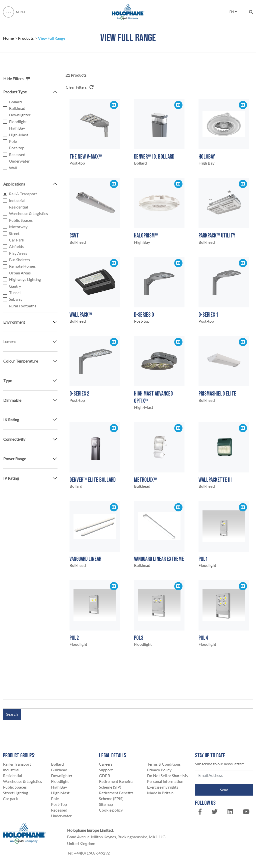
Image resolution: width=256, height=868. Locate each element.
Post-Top (59, 804)
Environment (14, 322)
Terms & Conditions (164, 764)
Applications (14, 184)
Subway (16, 299)
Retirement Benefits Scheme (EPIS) (116, 796)
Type (8, 380)
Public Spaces (21, 220)
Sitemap (106, 804)
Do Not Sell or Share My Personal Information (168, 778)
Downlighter (20, 115)
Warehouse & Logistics (28, 214)
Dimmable (12, 400)
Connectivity (14, 439)
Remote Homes (22, 266)
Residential (18, 207)
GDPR (104, 775)
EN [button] (233, 12)
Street (14, 233)
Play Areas (18, 253)
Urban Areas (20, 273)
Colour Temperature (21, 361)
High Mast (60, 793)
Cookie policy (111, 810)
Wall (13, 168)
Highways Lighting (25, 279)
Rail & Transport (23, 194)
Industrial (17, 201)
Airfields (16, 246)
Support (106, 770)
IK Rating (11, 420)
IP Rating (11, 478)
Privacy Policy (159, 770)
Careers (106, 764)
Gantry (15, 286)
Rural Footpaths (23, 306)
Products (26, 38)
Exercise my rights (163, 787)
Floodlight (18, 122)
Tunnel (15, 293)
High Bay (17, 128)
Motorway (18, 227)
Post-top (17, 148)
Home (8, 38)
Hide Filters (17, 79)
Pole (13, 141)
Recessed (17, 155)
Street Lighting (16, 793)
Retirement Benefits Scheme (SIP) (116, 784)
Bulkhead (17, 108)
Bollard (15, 102)
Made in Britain (160, 793)
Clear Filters (80, 87)
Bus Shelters (19, 260)
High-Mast (19, 135)
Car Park (17, 240)
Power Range (15, 459)
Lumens (10, 341)
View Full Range (52, 38)
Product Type (15, 92)
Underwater (19, 161)
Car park (10, 798)
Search (12, 714)
